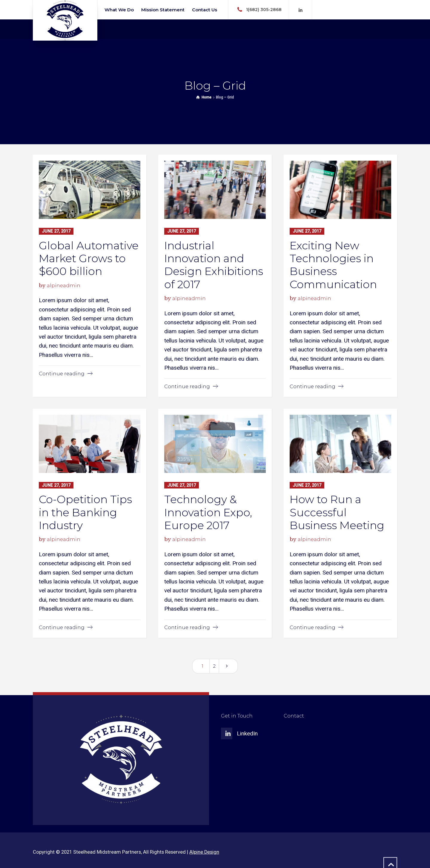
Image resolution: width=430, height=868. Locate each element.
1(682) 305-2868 (264, 9)
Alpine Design (204, 852)
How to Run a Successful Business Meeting (337, 512)
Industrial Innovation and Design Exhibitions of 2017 (214, 265)
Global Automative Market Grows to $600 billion (89, 258)
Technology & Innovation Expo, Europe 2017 (208, 512)
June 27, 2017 (56, 231)
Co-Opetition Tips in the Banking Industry (85, 512)
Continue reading (62, 373)
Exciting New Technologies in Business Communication (333, 265)
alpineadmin (64, 285)
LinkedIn (247, 733)
